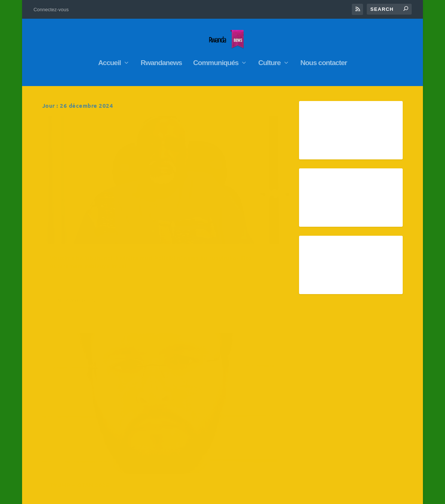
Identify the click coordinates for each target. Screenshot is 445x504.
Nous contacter (324, 59)
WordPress (140, 495)
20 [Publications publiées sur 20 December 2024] (340, 413)
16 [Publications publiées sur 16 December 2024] (240, 413)
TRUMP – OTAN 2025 (208, 195)
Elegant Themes (81, 495)
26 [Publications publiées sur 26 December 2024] (316, 428)
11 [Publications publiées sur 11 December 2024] (291, 399)
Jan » (252, 453)
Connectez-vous (51, 10)
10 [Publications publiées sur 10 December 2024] (265, 399)
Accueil (109, 59)
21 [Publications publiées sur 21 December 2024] (365, 413)
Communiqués (216, 59)
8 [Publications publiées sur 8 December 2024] (390, 384)
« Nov (234, 453)
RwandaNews (95, 226)
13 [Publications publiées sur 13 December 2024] (340, 399)
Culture (269, 59)
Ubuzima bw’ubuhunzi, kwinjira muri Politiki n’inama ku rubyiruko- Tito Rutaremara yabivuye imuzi (101, 207)
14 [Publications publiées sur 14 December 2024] (365, 399)
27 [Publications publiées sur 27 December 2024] (340, 428)
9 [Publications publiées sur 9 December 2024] (240, 399)
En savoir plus (75, 262)
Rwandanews (161, 59)
